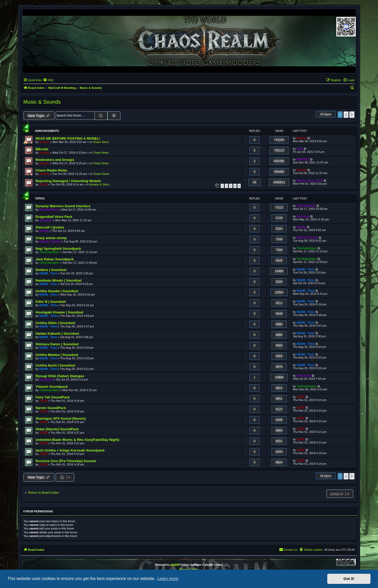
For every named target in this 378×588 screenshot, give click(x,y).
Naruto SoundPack (51, 408)
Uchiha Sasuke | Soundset (57, 291)
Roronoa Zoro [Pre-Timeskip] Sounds (66, 461)
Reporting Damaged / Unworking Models (68, 181)
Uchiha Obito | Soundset (55, 323)
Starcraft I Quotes (50, 227)
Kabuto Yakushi (50, 241)
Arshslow (46, 220)
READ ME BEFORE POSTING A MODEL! (68, 138)
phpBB (175, 565)
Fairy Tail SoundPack (53, 397)
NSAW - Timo (48, 273)
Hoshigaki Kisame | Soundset (59, 312)
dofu (300, 149)
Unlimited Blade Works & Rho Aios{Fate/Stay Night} (77, 440)
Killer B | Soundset (51, 302)
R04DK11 (303, 159)
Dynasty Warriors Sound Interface (63, 206)
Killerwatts (304, 376)
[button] (352, 114)
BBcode (42, 149)
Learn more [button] (168, 579)
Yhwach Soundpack (52, 387)
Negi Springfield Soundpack (58, 249)
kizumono (46, 379)
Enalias (44, 142)
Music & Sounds (42, 102)
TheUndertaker (49, 252)
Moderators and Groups (55, 160)
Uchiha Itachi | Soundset (55, 365)
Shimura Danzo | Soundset (57, 344)
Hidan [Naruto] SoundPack (57, 429)
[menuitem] (48, 80)
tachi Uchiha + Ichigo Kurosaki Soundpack (70, 450)
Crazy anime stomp (51, 238)
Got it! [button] (349, 579)
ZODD (43, 184)
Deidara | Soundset (51, 270)
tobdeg (44, 231)
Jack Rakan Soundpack (54, 259)
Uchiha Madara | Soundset (57, 355)
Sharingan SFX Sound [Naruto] (60, 418)
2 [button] (346, 114)
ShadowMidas (49, 210)
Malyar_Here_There (310, 181)
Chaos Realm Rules (51, 170)
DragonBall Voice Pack (54, 217)
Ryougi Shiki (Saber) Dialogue (60, 376)
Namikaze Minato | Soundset (59, 280)
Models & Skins (99, 184)
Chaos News (101, 142)
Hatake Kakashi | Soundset (57, 334)
